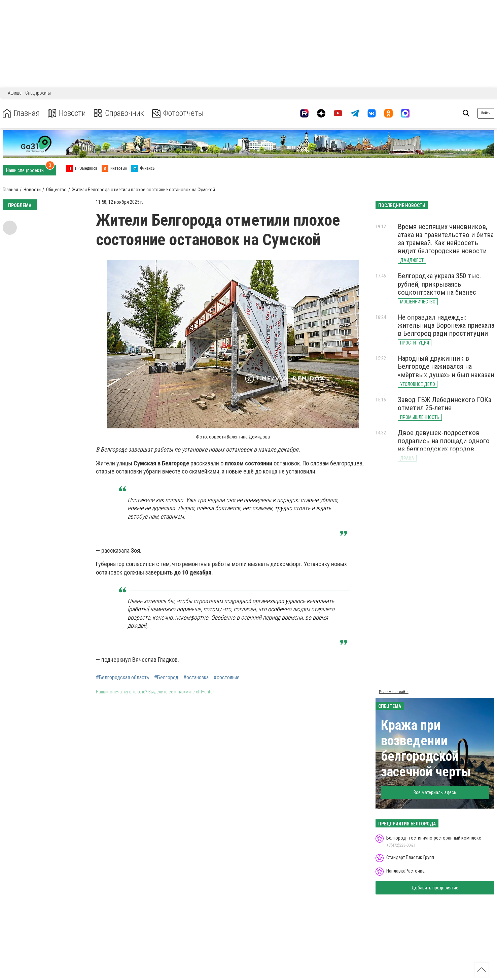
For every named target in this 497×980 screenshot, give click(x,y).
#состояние (227, 678)
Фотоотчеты (178, 113)
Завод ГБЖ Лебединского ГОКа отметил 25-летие (445, 404)
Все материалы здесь (435, 792)
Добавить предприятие (435, 888)
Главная (21, 113)
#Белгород (166, 678)
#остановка (196, 678)
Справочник (119, 113)
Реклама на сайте (394, 692)
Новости (67, 113)
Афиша (15, 93)
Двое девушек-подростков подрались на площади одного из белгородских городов (444, 441)
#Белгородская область (122, 678)
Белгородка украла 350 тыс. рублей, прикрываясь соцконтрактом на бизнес (439, 284)
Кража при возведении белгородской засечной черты (426, 748)
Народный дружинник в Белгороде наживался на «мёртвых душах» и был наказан (446, 366)
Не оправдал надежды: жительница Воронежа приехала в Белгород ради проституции (446, 325)
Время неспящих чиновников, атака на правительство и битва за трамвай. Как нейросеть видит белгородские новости (446, 239)
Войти (486, 113)
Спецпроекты (38, 93)
